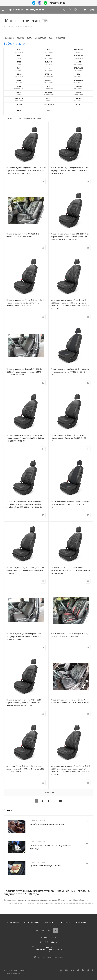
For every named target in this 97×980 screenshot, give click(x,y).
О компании (13, 923)
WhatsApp (55, 931)
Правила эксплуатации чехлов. (46, 866)
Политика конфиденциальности (50, 957)
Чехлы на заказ (32, 923)
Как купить (50, 923)
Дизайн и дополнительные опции (47, 824)
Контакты (81, 923)
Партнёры (66, 923)
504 (60, 801)
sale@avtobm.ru (50, 942)
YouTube (49, 931)
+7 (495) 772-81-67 (57, 3)
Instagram (43, 931)
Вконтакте (37, 931)
